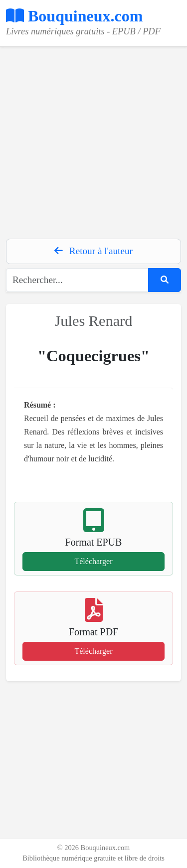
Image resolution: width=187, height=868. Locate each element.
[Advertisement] (93, 140)
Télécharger (93, 561)
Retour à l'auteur (93, 251)
